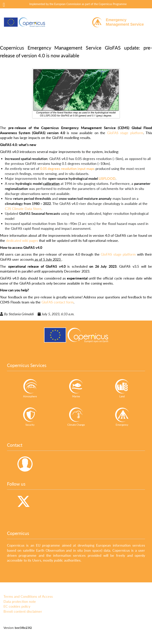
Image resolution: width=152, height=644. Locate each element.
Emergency (122, 417)
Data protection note (20, 601)
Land (122, 388)
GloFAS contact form (58, 302)
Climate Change (76, 417)
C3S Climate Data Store (23, 209)
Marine (76, 388)
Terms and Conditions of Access (28, 596)
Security (30, 417)
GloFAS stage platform (125, 133)
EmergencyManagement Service (125, 22)
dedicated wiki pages (22, 240)
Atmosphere (30, 388)
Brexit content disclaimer (23, 611)
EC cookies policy (17, 606)
